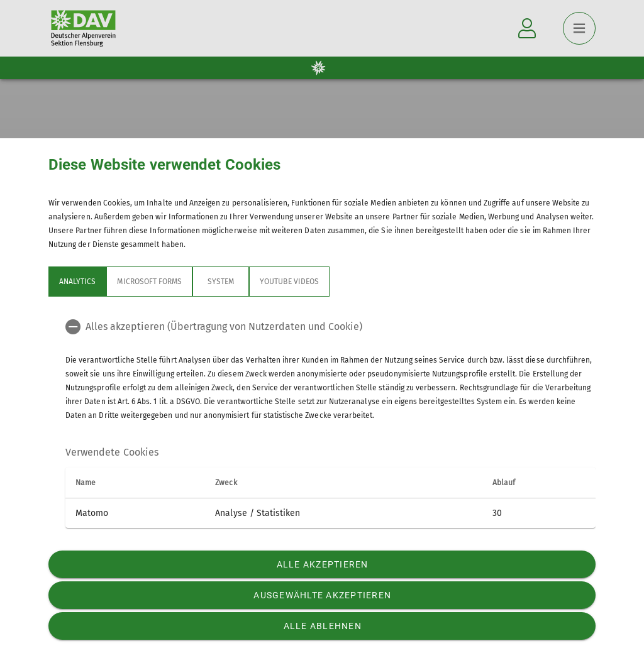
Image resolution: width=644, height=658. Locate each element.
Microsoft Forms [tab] (149, 282)
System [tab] (221, 282)
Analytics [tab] (77, 282)
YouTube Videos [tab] (289, 282)
